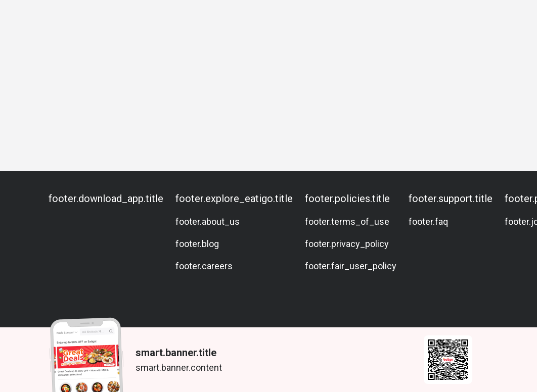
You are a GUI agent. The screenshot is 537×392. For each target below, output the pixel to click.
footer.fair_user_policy (351, 266)
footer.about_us (208, 222)
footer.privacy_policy (347, 244)
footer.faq (428, 222)
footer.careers (204, 266)
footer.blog (197, 244)
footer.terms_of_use (347, 222)
